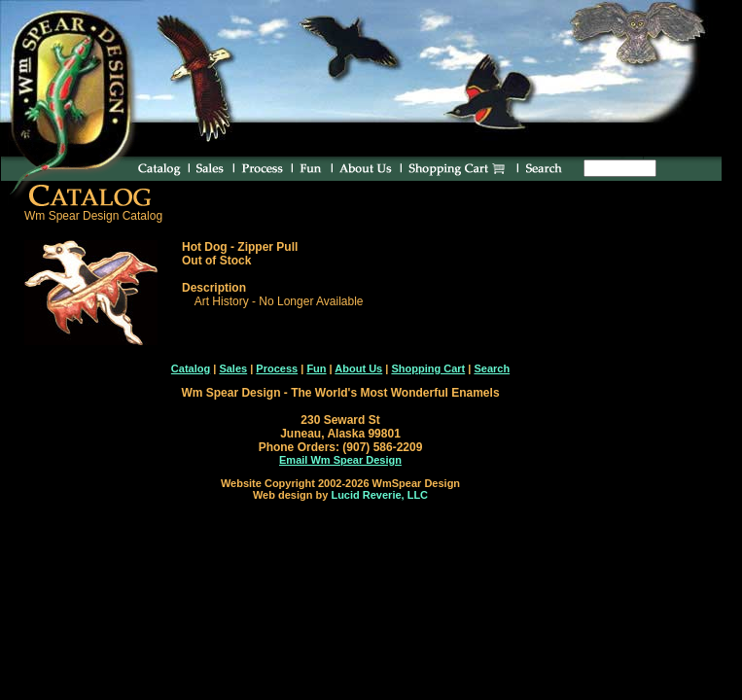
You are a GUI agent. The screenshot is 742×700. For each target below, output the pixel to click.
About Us (358, 368)
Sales (233, 368)
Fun (316, 368)
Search (492, 368)
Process (277, 368)
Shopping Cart (428, 368)
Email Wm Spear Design (340, 460)
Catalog (191, 368)
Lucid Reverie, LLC (379, 495)
